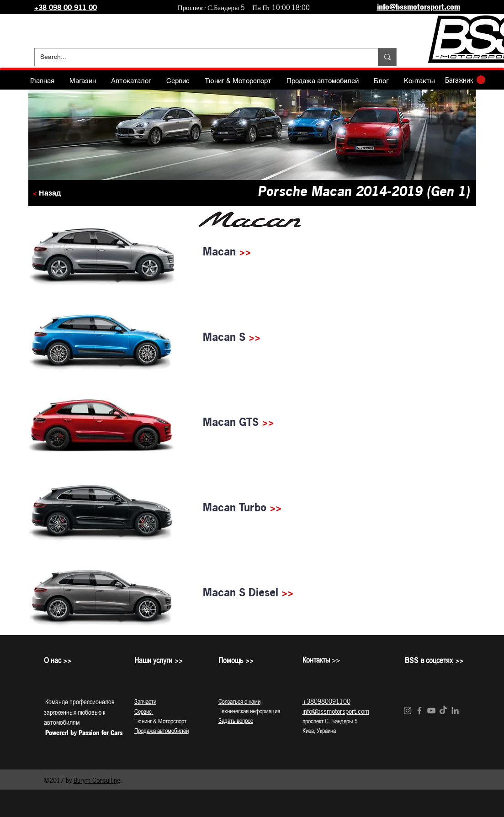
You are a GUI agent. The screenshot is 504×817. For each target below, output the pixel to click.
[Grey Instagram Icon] (408, 711)
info (307, 711)
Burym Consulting (97, 780)
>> (245, 251)
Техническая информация (249, 711)
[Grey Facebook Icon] (419, 711)
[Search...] (200, 57)
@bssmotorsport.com (341, 711)
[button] (465, 80)
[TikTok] (443, 711)
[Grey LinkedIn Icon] (455, 711)
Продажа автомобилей (162, 731)
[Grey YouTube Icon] (431, 711)
